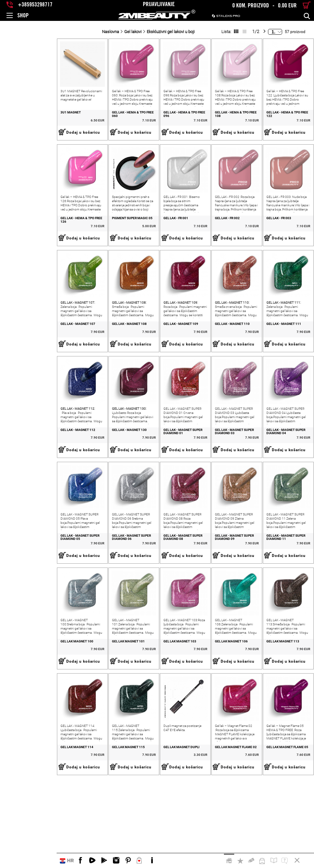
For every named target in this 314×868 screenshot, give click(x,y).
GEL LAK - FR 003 (268, 241)
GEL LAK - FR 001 (142, 241)
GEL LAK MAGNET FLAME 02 (213, 827)
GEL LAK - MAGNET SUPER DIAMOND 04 (282, 477)
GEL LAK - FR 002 (205, 241)
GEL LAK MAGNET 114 (20, 827)
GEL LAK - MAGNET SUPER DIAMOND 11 (282, 594)
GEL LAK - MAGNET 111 (272, 358)
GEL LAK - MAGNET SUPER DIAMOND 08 (157, 594)
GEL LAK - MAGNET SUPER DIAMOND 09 (220, 594)
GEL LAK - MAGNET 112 (21, 475)
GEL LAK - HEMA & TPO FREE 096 (153, 124)
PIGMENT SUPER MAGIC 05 (87, 241)
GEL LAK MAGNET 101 (83, 709)
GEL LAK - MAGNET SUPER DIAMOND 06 (94, 594)
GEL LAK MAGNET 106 (209, 709)
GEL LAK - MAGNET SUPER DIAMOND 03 (220, 477)
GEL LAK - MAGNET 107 (21, 358)
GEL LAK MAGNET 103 (146, 709)
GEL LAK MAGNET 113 (272, 709)
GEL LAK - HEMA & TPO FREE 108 (217, 124)
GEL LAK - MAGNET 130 (84, 475)
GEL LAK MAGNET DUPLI (147, 827)
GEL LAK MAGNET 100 (20, 709)
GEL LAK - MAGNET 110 (210, 358)
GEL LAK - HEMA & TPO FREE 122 (279, 124)
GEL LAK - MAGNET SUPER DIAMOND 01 (157, 477)
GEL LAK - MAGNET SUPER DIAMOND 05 (31, 594)
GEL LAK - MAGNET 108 (84, 358)
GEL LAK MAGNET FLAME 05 (276, 827)
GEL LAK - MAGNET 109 (147, 358)
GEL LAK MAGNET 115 (83, 827)
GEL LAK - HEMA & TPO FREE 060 (91, 124)
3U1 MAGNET (14, 124)
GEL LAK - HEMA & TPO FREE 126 (28, 241)
